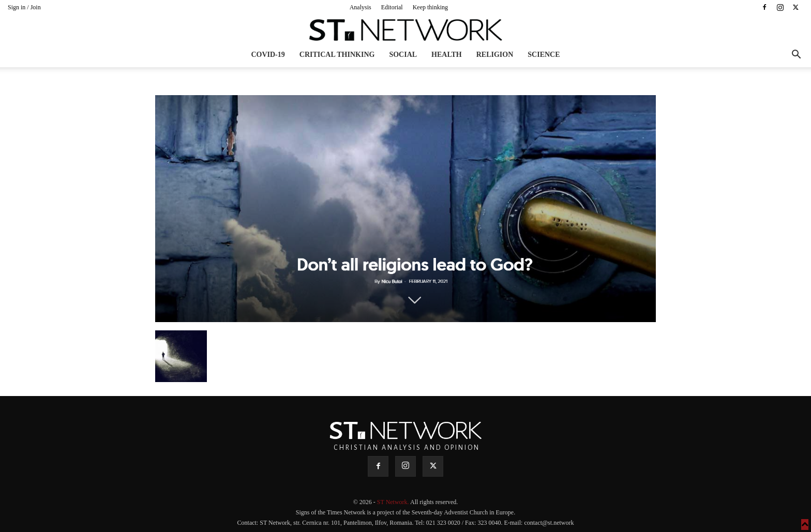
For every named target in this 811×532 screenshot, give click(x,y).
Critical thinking (337, 55)
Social (403, 55)
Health (447, 55)
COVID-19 (268, 55)
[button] (796, 56)
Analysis (361, 7)
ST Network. (394, 502)
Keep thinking (430, 7)
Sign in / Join (24, 7)
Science (544, 55)
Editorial (392, 7)
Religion (495, 55)
